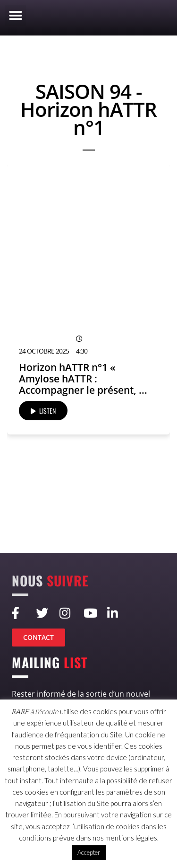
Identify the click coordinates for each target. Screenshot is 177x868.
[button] (15, 15)
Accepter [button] (89, 852)
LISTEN (43, 411)
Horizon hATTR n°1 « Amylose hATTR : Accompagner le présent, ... (83, 379)
